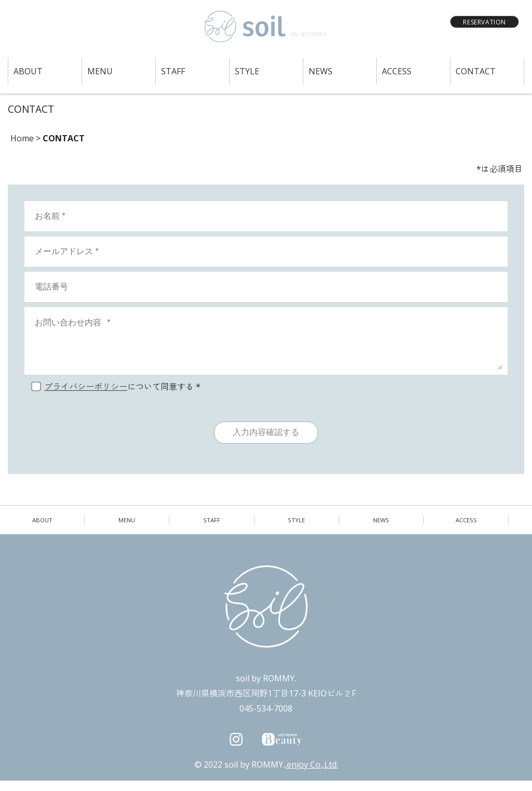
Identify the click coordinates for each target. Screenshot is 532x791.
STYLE (247, 71)
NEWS (321, 71)
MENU (100, 71)
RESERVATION (484, 22)
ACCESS (397, 71)
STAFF (173, 71)
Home (22, 138)
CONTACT (476, 71)
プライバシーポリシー (86, 397)
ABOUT (28, 71)
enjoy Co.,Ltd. (312, 775)
